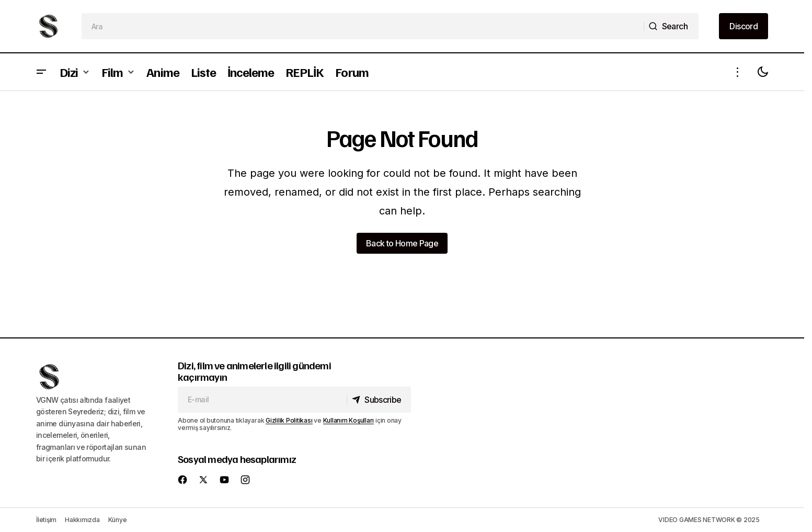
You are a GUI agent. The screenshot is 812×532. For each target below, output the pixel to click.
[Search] (671, 26)
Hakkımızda (82, 520)
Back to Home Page (402, 243)
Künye (118, 520)
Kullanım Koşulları (349, 420)
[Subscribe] (378, 400)
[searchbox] (363, 26)
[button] (41, 72)
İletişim (46, 520)
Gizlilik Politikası (289, 420)
